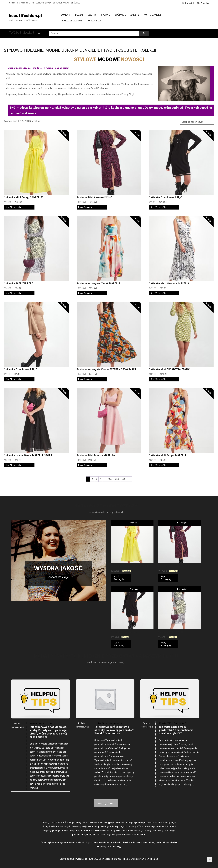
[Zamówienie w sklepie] (197, 122)
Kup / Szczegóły (13, 207)
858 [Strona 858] (110, 479)
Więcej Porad (106, 803)
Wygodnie (203, 3)
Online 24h (188, 3)
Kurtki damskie (153, 15)
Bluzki (79, 15)
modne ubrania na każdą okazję (23, 20)
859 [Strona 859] (117, 479)
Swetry (92, 15)
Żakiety (135, 15)
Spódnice (120, 15)
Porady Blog (94, 21)
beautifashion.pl (25, 16)
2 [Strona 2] (92, 479)
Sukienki (66, 15)
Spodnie (106, 15)
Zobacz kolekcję (58, 577)
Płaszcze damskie (72, 21)
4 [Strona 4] (101, 479)
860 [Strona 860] (124, 479)
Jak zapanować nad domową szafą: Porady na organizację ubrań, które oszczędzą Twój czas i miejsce (48, 836)
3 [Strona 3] (96, 479)
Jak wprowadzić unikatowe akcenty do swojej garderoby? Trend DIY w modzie (114, 831)
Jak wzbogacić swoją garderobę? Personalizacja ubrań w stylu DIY (176, 831)
